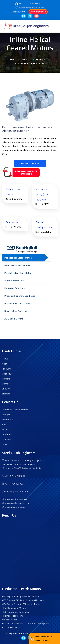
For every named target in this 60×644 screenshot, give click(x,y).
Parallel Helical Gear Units (17, 304)
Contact (6, 384)
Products (26, 60)
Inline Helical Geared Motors (18, 258)
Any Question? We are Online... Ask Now (43, 639)
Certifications (18, 12)
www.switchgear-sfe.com (17, 503)
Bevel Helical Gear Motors (17, 265)
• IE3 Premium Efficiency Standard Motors (23, 600)
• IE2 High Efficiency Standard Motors (21, 596)
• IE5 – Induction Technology (16, 612)
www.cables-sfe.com (15, 507)
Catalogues (8, 374)
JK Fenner (7, 435)
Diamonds (7, 440)
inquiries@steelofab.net (32, 8)
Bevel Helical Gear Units (16, 311)
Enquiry (6, 389)
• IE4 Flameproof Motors (14, 608)
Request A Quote (30, 163)
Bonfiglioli (41, 60)
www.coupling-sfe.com (16, 499)
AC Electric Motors (14, 319)
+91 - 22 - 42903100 (30, 4)
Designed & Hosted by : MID (20, 634)
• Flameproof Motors (12, 616)
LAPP (5, 445)
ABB (4, 425)
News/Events (38, 12)
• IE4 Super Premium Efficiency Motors (21, 604)
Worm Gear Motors (14, 281)
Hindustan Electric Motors (15, 410)
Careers (6, 379)
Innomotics (8, 420)
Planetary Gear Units (15, 288)
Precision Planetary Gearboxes (20, 296)
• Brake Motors (9, 620)
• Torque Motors (10, 627)
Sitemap (6, 394)
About (5, 364)
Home (13, 60)
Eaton (5, 430)
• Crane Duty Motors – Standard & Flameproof (26, 624)
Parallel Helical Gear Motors (18, 273)
